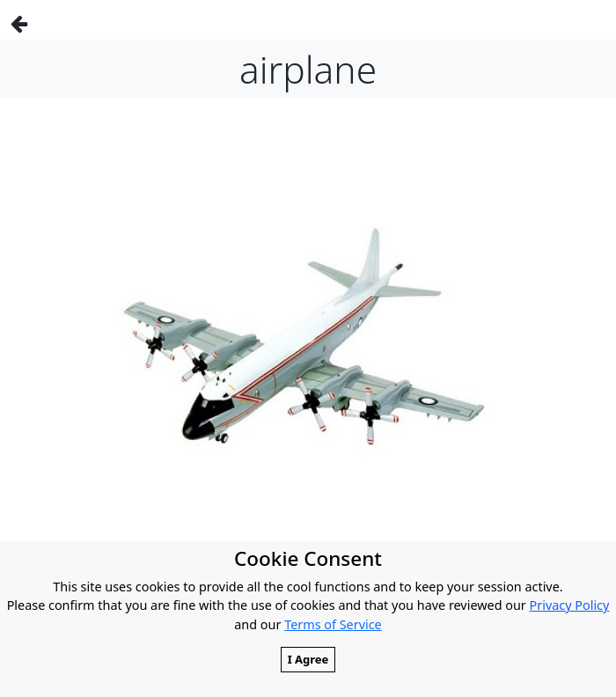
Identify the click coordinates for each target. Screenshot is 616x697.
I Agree (308, 659)
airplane (308, 69)
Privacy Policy (570, 605)
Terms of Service (333, 624)
